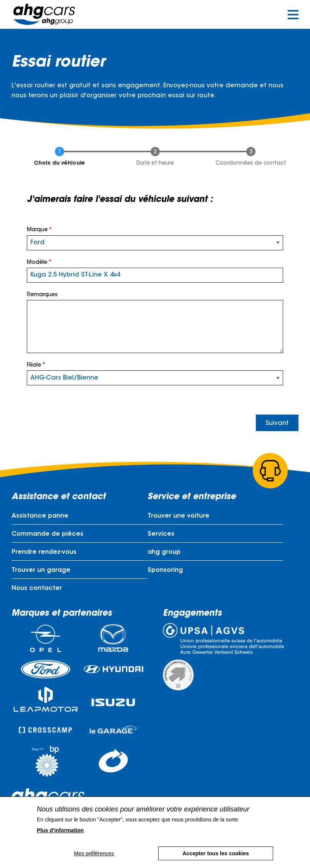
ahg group (164, 552)
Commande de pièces (47, 534)
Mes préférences (94, 853)
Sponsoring (165, 570)
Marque (37, 230)
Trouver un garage (41, 570)
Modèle (37, 263)
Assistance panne (40, 516)
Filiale (34, 365)
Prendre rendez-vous (44, 552)
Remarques (42, 295)
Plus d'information (60, 830)
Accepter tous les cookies (216, 853)
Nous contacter (37, 588)
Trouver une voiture (178, 516)
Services (161, 534)
